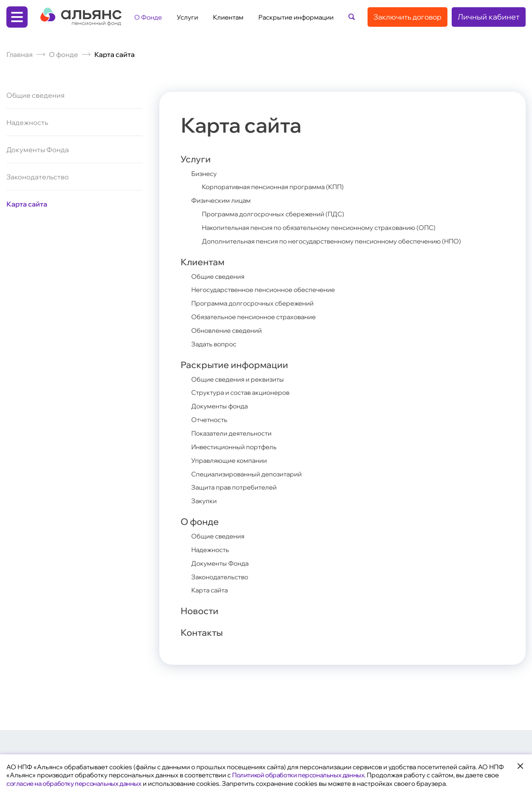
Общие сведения (35, 96)
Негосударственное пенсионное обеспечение (270, 291)
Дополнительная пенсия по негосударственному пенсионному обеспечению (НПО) (344, 241)
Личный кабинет (489, 17)
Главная (20, 54)
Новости (203, 610)
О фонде (64, 54)
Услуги (187, 17)
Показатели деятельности (235, 433)
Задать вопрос (216, 344)
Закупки (205, 499)
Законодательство (38, 177)
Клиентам (228, 17)
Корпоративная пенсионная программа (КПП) (279, 189)
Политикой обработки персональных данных (298, 775)
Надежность (27, 122)
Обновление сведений (230, 331)
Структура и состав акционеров (245, 394)
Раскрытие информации (296, 17)
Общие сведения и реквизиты (242, 380)
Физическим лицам (224, 202)
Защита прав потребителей (238, 486)
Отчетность (211, 420)
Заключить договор (407, 17)
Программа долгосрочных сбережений (257, 304)
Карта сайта (27, 204)
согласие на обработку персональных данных (74, 783)
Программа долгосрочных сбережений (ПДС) (278, 215)
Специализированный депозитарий (252, 473)
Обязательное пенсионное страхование (259, 317)
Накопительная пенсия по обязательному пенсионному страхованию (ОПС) (330, 228)
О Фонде (148, 17)
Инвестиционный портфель (238, 446)
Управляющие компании (233, 459)
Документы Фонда (38, 150)
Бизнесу (205, 176)
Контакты (206, 633)
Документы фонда (222, 407)
